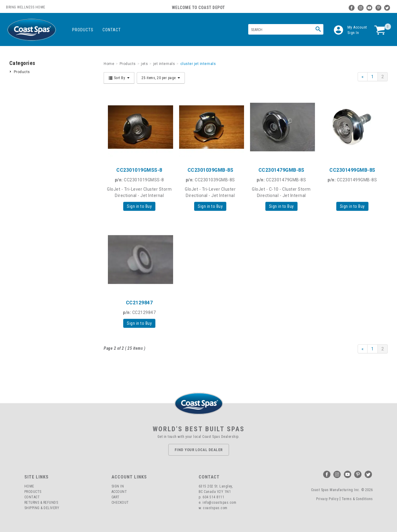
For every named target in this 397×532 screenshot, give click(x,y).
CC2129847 (139, 303)
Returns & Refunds (41, 503)
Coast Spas (32, 30)
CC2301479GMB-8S (281, 170)
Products (83, 30)
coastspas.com (215, 508)
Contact (112, 30)
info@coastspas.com (219, 503)
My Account (357, 27)
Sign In (353, 33)
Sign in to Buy (139, 206)
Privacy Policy (327, 499)
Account (119, 492)
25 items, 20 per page (161, 78)
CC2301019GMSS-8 (139, 170)
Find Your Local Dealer (199, 450)
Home (29, 486)
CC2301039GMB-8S (211, 170)
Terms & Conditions (357, 499)
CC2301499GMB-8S (352, 170)
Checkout (120, 503)
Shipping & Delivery (42, 508)
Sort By (119, 78)
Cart (116, 497)
